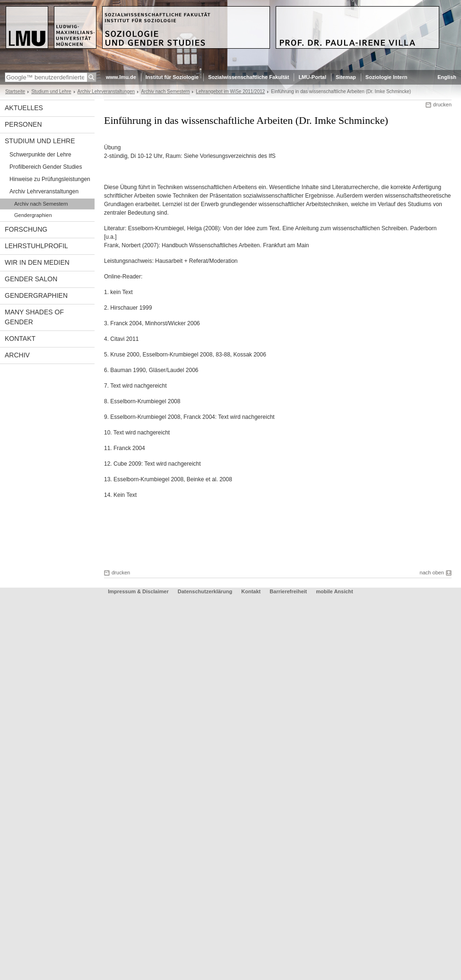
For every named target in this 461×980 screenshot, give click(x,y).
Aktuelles (24, 108)
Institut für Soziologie (172, 77)
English (447, 77)
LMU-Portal (312, 77)
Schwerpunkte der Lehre (40, 155)
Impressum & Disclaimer (138, 591)
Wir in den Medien (37, 262)
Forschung (26, 229)
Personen (23, 124)
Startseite (15, 91)
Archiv (17, 355)
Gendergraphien (33, 215)
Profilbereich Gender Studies (46, 167)
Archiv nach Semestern (165, 91)
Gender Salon (31, 279)
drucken (442, 104)
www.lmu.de (121, 77)
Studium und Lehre (51, 91)
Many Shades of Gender (34, 317)
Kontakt (20, 338)
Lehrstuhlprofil (36, 246)
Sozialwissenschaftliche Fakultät (248, 77)
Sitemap (346, 77)
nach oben (432, 572)
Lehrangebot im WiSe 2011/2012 (230, 91)
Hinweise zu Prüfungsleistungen (50, 179)
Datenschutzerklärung (205, 591)
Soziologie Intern (387, 77)
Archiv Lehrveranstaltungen (106, 91)
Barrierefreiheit (289, 591)
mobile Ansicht (334, 591)
